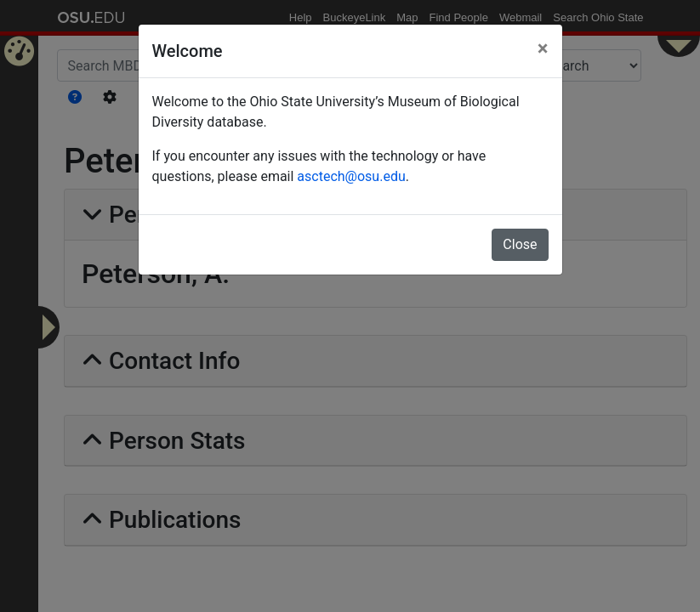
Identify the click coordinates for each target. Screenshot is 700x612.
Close (520, 244)
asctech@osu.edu (351, 176)
